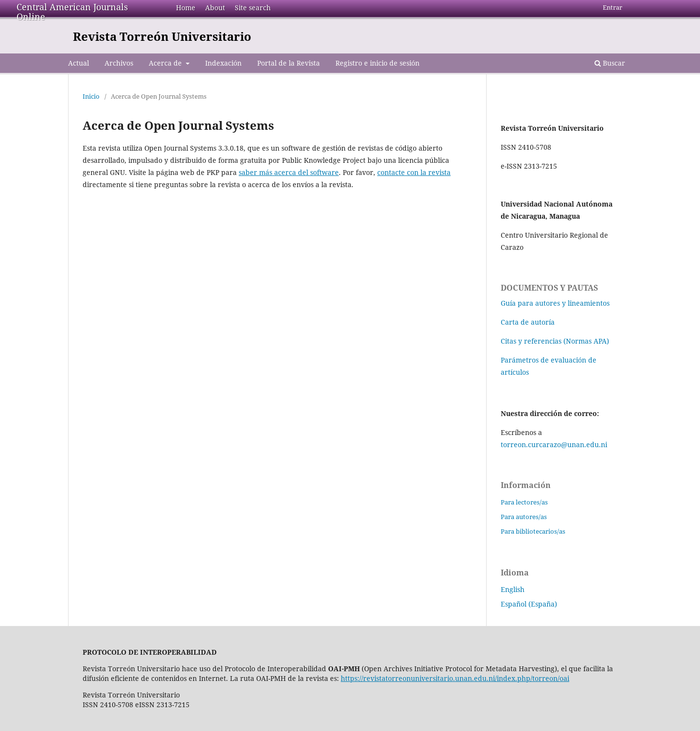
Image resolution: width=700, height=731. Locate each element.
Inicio (91, 96)
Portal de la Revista (289, 63)
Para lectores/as (524, 502)
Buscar (610, 63)
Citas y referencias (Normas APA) (555, 341)
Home (186, 8)
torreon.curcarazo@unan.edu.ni (554, 444)
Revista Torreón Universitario (162, 36)
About (215, 8)
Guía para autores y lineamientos (555, 303)
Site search (253, 8)
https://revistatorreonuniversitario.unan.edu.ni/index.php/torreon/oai (455, 678)
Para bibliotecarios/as (533, 531)
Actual (79, 63)
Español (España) (529, 604)
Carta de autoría (528, 322)
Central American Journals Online (72, 12)
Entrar (612, 7)
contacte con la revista (414, 172)
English (513, 589)
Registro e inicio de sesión (377, 63)
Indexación (223, 63)
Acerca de (166, 63)
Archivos (119, 63)
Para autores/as (524, 517)
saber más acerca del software (289, 172)
